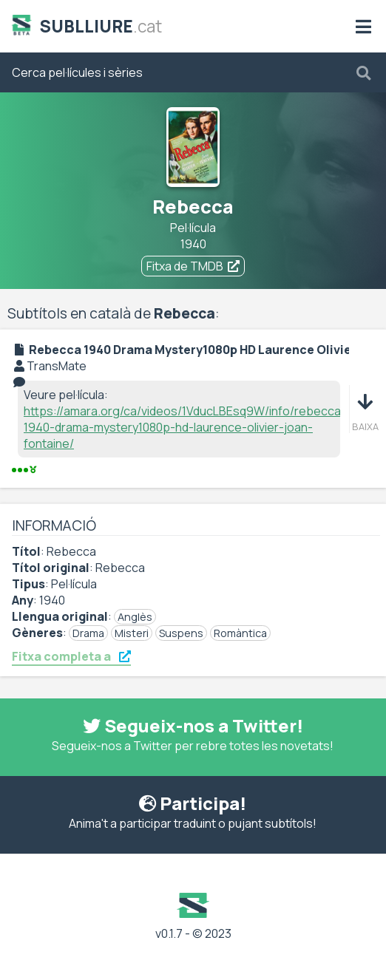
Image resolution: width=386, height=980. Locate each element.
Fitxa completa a (71, 656)
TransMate (57, 366)
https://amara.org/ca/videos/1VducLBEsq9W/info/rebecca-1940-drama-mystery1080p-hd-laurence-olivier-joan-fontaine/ (185, 427)
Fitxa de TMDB (193, 266)
